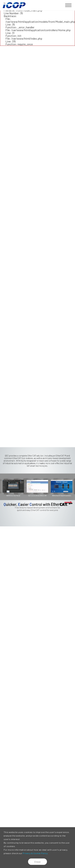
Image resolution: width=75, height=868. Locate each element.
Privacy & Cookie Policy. (35, 853)
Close (37, 862)
